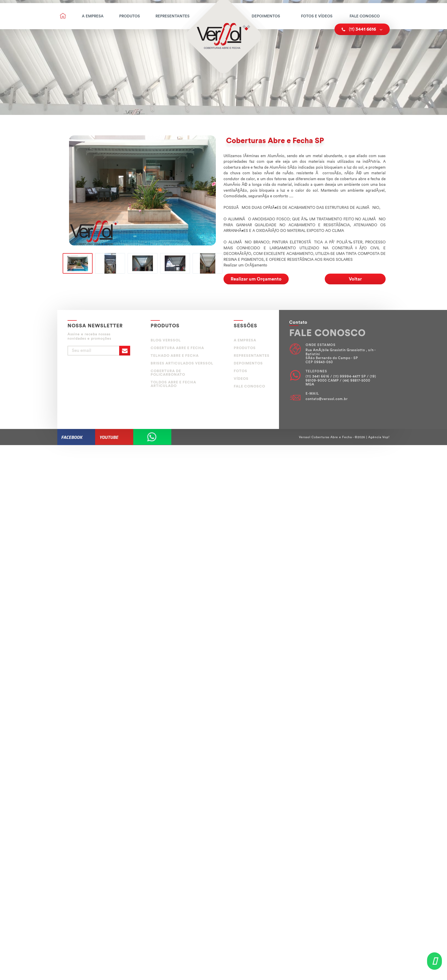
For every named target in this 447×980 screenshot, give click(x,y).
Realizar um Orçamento (256, 279)
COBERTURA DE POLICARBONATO (168, 373)
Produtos (130, 16)
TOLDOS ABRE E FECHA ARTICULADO (173, 384)
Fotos (241, 371)
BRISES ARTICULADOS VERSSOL (182, 363)
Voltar (355, 279)
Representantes (172, 16)
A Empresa (93, 16)
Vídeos (241, 379)
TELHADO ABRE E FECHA (175, 356)
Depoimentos (266, 16)
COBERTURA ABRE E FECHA (177, 348)
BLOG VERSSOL (166, 340)
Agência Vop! (379, 437)
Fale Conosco (365, 16)
